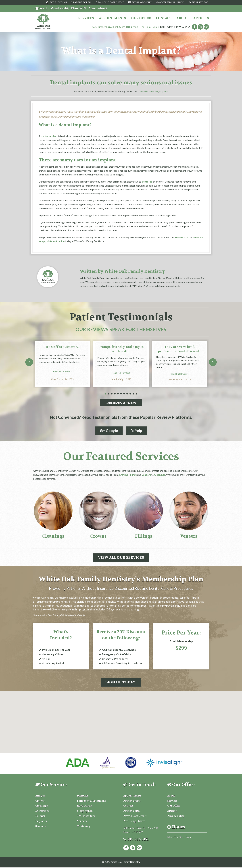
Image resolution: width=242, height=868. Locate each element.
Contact (164, 18)
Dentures (83, 797)
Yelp (137, 431)
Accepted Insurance (171, 2)
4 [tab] (115, 394)
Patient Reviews (199, 2)
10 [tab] (133, 394)
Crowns (123, 475)
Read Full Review (62, 371)
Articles (201, 18)
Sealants (41, 827)
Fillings (133, 475)
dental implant (49, 136)
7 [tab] (124, 394)
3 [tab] (112, 394)
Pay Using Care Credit (111, 2)
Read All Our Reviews (121, 403)
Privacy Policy (176, 817)
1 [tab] (106, 394)
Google (109, 431)
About (182, 18)
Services (86, 18)
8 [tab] (127, 394)
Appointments (112, 18)
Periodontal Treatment (91, 802)
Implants (164, 91)
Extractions (42, 812)
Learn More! (98, 8)
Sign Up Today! (121, 683)
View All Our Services (121, 558)
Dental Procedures (148, 91)
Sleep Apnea (85, 812)
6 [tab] (121, 394)
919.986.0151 (182, 27)
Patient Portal (82, 2)
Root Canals (84, 807)
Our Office (141, 18)
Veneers (146, 475)
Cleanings (160, 475)
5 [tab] (118, 394)
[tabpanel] (62, 364)
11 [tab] (136, 394)
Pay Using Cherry (142, 2)
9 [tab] (130, 394)
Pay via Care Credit (135, 817)
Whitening (84, 827)
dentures (147, 182)
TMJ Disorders (86, 817)
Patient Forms (58, 2)
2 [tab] (109, 394)
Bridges (40, 797)
